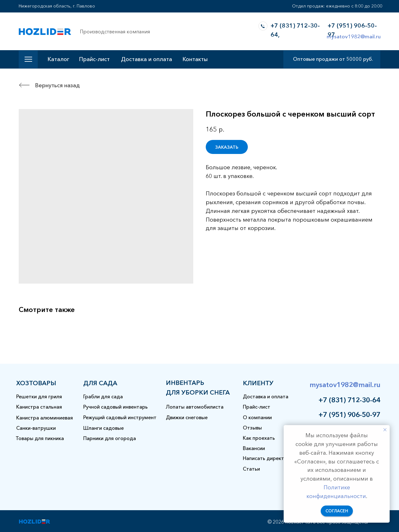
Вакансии (254, 448)
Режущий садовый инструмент (120, 417)
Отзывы (252, 428)
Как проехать (259, 438)
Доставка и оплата (147, 59)
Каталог (58, 59)
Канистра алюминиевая (45, 418)
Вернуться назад (57, 85)
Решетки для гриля (39, 396)
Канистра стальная (39, 407)
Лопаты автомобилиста (195, 407)
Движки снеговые (187, 417)
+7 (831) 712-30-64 (349, 400)
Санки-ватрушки (36, 428)
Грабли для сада (103, 396)
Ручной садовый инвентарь (115, 407)
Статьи (251, 469)
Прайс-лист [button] (94, 59)
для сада (100, 383)
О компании (257, 417)
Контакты (195, 59)
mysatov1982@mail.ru (354, 36)
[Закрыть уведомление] (385, 430)
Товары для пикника (40, 438)
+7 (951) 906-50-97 (349, 415)
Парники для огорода (110, 438)
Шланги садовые (103, 428)
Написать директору (268, 458)
